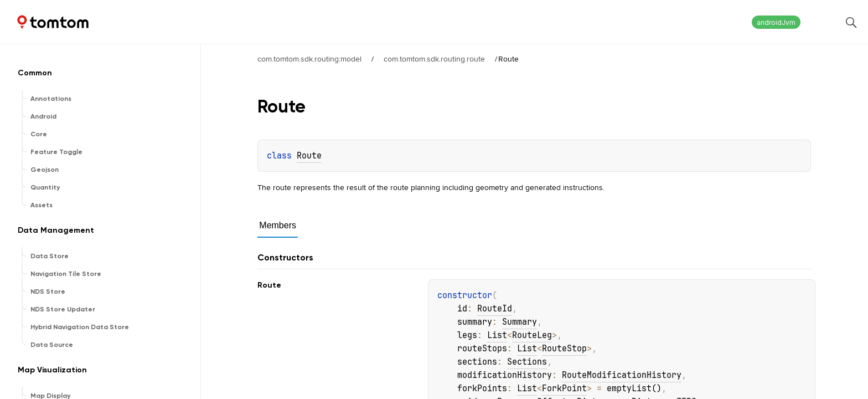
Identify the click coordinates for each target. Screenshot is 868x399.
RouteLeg (532, 335)
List (497, 335)
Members (278, 225)
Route (309, 156)
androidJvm (776, 22)
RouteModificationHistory (622, 375)
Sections (527, 362)
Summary (520, 322)
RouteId (495, 309)
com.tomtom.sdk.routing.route (434, 59)
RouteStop (564, 349)
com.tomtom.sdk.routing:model (309, 59)
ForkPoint (564, 388)
